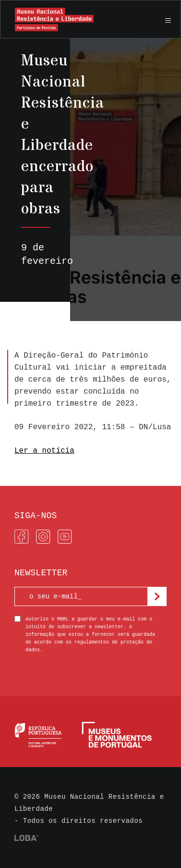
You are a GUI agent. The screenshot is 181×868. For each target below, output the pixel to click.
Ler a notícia (44, 451)
